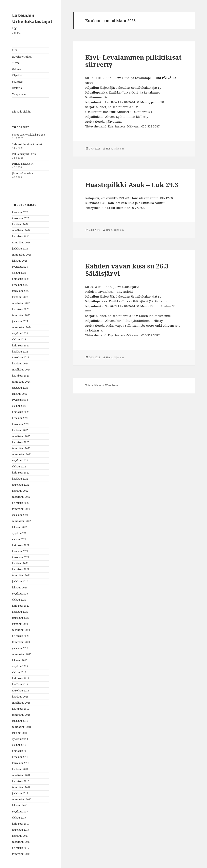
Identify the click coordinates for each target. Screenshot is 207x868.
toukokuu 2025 (21, 291)
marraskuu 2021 (22, 521)
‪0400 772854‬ (136, 208)
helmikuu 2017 (21, 848)
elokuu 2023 (19, 406)
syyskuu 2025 (20, 267)
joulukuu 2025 (20, 249)
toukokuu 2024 (21, 357)
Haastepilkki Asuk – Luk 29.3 (132, 185)
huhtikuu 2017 (20, 836)
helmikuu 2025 (21, 309)
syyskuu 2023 (20, 400)
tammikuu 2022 (21, 509)
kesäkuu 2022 (20, 479)
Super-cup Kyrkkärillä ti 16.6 (29, 135)
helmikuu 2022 (21, 503)
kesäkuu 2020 (20, 612)
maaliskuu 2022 (21, 497)
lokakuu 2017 (20, 805)
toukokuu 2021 (21, 557)
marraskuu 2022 (22, 454)
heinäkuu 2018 (21, 751)
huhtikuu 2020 (20, 624)
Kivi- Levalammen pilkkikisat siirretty (133, 61)
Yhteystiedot (19, 94)
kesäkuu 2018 (20, 757)
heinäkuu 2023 (21, 412)
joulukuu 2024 (20, 321)
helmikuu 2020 (21, 636)
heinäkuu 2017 (21, 824)
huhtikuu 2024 (20, 364)
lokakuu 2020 (20, 588)
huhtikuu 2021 (20, 563)
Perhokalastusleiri (23, 164)
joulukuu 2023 (20, 388)
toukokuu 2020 (21, 618)
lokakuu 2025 (20, 261)
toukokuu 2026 (21, 218)
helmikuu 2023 (21, 442)
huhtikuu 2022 (20, 491)
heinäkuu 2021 (21, 545)
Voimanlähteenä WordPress (102, 385)
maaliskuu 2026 (21, 230)
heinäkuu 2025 (21, 279)
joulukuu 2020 (20, 581)
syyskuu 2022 (20, 460)
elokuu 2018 (19, 745)
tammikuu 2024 (21, 382)
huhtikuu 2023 (20, 430)
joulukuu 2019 (20, 648)
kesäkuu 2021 (20, 551)
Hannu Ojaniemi (115, 149)
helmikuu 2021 (21, 569)
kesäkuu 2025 (20, 285)
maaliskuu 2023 (21, 436)
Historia (17, 88)
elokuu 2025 (19, 273)
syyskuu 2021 (20, 533)
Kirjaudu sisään (21, 112)
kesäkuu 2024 (20, 352)
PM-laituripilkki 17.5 (24, 154)
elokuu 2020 (19, 600)
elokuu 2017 (19, 818)
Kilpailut (17, 75)
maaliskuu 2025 (21, 303)
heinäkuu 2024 (21, 346)
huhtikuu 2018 (20, 769)
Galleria (17, 69)
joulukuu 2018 (20, 721)
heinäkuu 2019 (21, 678)
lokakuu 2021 (20, 527)
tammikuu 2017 (21, 854)
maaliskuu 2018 (21, 775)
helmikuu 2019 (21, 709)
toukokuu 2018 (21, 763)
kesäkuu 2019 (20, 684)
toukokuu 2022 (21, 485)
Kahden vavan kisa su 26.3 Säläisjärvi (127, 270)
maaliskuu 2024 (21, 370)
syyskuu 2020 (20, 594)
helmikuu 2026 (21, 236)
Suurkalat (18, 82)
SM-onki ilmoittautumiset (27, 144)
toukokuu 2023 (21, 424)
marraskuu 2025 (22, 255)
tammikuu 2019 (21, 715)
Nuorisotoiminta (22, 57)
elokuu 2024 (19, 339)
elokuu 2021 (19, 539)
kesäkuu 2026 (20, 212)
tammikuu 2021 (21, 575)
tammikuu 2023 (21, 448)
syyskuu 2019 (20, 666)
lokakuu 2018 (20, 733)
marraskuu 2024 (22, 327)
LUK (15, 50)
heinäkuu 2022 (21, 473)
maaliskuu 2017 (21, 842)
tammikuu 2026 (21, 243)
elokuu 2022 (19, 467)
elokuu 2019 (19, 672)
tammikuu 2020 (21, 642)
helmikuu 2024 (21, 376)
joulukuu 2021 (20, 515)
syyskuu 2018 (20, 739)
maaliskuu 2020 (21, 630)
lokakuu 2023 (20, 394)
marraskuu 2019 (22, 654)
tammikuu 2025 (21, 315)
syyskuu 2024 (20, 333)
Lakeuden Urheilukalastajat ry (32, 21)
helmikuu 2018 (21, 781)
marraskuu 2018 (22, 727)
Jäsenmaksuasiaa (22, 173)
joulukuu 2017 (20, 793)
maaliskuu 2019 (21, 703)
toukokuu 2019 (21, 691)
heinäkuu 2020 (21, 606)
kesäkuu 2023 (20, 418)
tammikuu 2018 (21, 787)
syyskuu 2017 (20, 812)
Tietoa (16, 63)
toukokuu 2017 (21, 830)
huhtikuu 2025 (20, 297)
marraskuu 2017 (22, 799)
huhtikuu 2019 (20, 697)
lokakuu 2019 (20, 660)
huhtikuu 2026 (20, 224)
